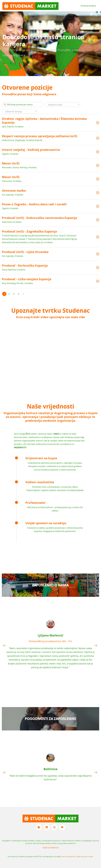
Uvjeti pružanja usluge (85, 856)
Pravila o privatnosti (68, 856)
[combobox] (63, 105)
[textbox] (63, 105)
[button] (96, 645)
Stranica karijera (88, 6)
